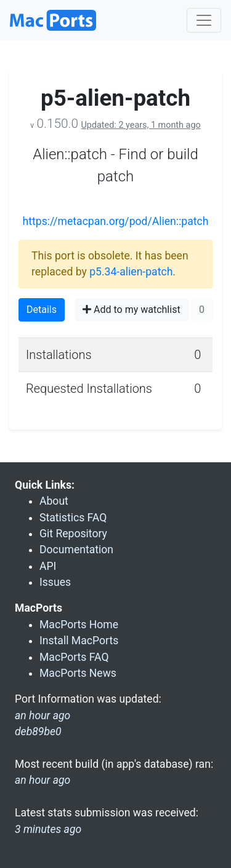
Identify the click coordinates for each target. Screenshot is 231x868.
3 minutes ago (48, 829)
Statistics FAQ (73, 518)
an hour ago (43, 780)
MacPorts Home (79, 625)
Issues (55, 582)
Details (42, 310)
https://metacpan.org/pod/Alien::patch (116, 221)
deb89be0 (38, 732)
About (54, 501)
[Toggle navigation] (204, 20)
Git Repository (73, 534)
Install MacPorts (79, 641)
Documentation (76, 550)
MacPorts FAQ (74, 657)
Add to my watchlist (132, 310)
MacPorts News (78, 673)
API (48, 566)
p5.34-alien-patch (131, 272)
